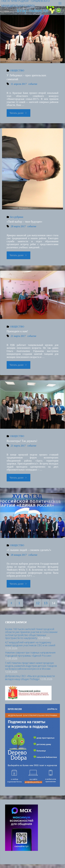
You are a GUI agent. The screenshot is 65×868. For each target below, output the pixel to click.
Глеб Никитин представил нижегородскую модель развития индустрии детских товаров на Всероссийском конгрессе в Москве (31, 666)
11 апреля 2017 (19, 84)
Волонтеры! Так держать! (22, 441)
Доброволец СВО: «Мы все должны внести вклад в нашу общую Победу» (30, 677)
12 (38, 603)
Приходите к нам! (17, 331)
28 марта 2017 (18, 226)
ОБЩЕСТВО (17, 71)
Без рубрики (17, 217)
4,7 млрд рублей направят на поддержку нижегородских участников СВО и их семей (30, 644)
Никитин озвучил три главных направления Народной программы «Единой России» (30, 654)
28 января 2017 (19, 555)
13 (46, 603)
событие (33, 84)
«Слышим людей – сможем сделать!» (29, 550)
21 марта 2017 (18, 336)
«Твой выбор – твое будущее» (24, 222)
